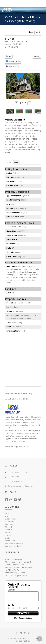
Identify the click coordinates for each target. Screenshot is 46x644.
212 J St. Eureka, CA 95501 (17, 472)
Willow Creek (10, 541)
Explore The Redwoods (14, 565)
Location (11, 590)
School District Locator (14, 559)
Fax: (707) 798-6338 (15, 481)
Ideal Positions (24, 641)
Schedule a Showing (13, 61)
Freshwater (10, 530)
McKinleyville (10, 519)
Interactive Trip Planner (15, 573)
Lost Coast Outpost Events (16, 575)
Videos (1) (37, 57)
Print (9, 56)
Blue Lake (9, 524)
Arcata (7, 516)
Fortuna (8, 532)
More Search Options (23, 618)
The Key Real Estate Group (21, 638)
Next (38, 32)
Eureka (8, 513)
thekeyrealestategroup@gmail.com (21, 486)
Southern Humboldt (13, 546)
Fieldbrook (9, 522)
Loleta (7, 538)
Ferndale (8, 535)
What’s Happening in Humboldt (18, 562)
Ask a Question (12, 66)
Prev (31, 32)
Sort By (11, 605)
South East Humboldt (14, 543)
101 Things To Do (12, 570)
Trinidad (8, 527)
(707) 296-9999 (13, 477)
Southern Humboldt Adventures (18, 567)
